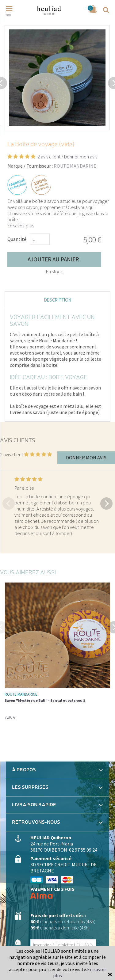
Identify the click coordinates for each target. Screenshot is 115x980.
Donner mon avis (81, 157)
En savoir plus (21, 226)
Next (106, 503)
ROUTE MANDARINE (75, 166)
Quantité (17, 239)
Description (58, 300)
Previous (9, 503)
